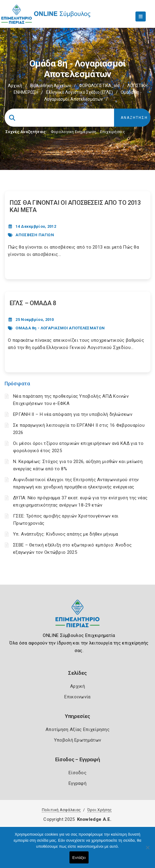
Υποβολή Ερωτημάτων (77, 740)
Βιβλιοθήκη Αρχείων (51, 86)
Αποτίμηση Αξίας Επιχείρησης (77, 729)
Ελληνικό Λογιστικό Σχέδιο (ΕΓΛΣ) (79, 92)
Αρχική (15, 86)
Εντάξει (79, 858)
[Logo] (77, 618)
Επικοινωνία (77, 697)
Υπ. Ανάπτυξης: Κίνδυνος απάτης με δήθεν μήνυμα (66, 534)
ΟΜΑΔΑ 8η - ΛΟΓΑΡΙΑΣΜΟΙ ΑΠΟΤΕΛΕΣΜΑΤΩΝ (60, 328)
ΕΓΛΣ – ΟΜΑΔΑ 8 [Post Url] (33, 303)
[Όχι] (147, 850)
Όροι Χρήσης (99, 810)
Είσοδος (77, 773)
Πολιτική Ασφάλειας (61, 810)
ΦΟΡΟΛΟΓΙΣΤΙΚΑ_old (99, 86)
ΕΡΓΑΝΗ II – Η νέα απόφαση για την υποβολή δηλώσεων (73, 414)
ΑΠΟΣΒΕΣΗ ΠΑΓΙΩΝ (35, 235)
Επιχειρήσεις (113, 132)
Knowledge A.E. (94, 819)
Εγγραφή (77, 783)
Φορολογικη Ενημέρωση (74, 132)
